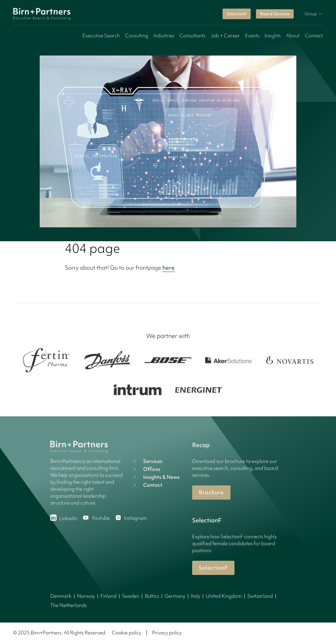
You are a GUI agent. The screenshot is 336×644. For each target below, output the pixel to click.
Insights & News (155, 477)
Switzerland (260, 596)
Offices (146, 469)
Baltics (152, 596)
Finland (108, 596)
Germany (175, 596)
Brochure (211, 492)
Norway (86, 596)
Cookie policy (126, 633)
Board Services (275, 14)
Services (147, 461)
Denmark (61, 596)
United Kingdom (224, 596)
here (168, 267)
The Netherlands (68, 605)
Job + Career (225, 36)
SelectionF (237, 14)
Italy (195, 596)
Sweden (131, 596)
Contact (314, 36)
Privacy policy (167, 633)
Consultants (192, 36)
